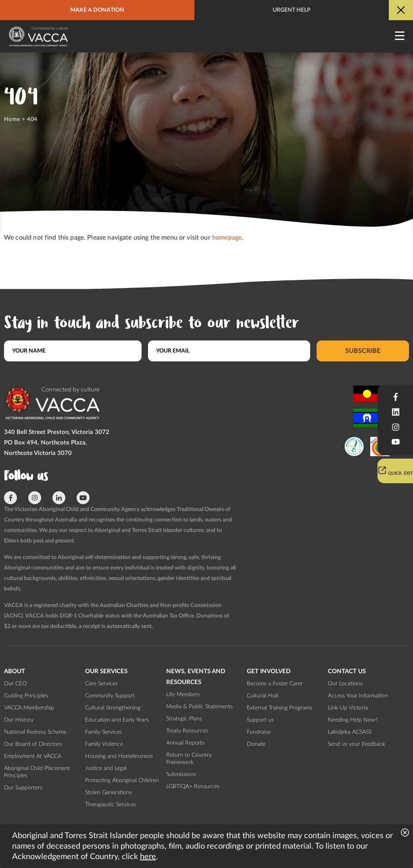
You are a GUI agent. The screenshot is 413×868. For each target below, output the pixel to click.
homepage (227, 238)
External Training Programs (280, 708)
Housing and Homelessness (119, 756)
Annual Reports (185, 743)
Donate (256, 744)
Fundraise (259, 732)
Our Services (106, 671)
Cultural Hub (263, 696)
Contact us (347, 671)
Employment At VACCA (33, 756)
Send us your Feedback (357, 744)
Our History (19, 720)
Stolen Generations (108, 793)
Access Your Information (358, 696)
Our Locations (345, 684)
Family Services (103, 732)
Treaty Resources (187, 731)
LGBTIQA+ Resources (193, 787)
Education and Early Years (117, 720)
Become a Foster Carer (275, 684)
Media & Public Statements (199, 707)
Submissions (181, 774)
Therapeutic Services (111, 805)
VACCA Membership (29, 708)
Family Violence (104, 744)
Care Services (101, 684)
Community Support (110, 696)
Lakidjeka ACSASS (350, 732)
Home (12, 119)
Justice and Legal (106, 768)
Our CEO (15, 684)
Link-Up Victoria (348, 708)
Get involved (269, 671)
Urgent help (292, 10)
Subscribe (363, 351)
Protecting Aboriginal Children (122, 780)
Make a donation (97, 10)
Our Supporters (23, 788)
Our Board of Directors (33, 744)
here (148, 857)
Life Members (183, 695)
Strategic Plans (184, 719)
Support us (260, 720)
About (15, 671)
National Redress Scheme (35, 732)
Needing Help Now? (353, 720)
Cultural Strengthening (113, 708)
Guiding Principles (26, 696)
